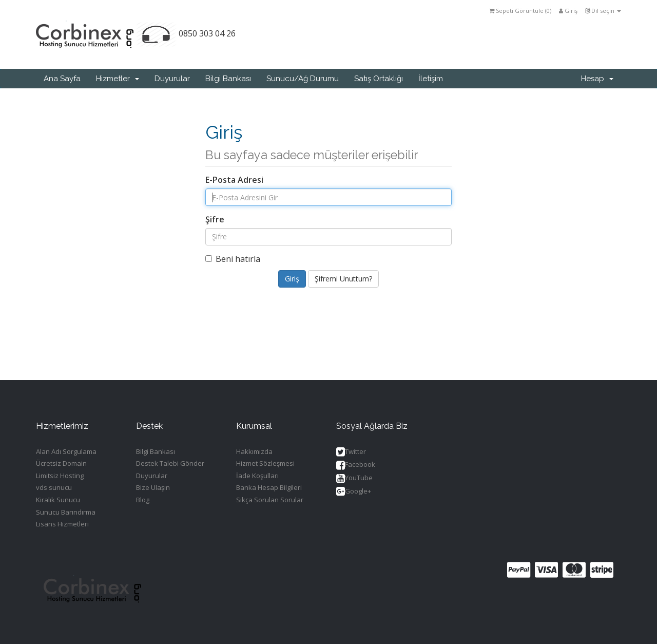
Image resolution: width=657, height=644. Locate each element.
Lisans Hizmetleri (62, 524)
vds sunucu (54, 487)
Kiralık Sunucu (58, 500)
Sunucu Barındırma (66, 512)
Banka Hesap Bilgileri (269, 487)
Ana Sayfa (62, 79)
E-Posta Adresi (234, 180)
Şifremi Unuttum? (343, 279)
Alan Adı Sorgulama (66, 451)
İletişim (431, 79)
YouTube (354, 478)
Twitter (351, 452)
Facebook (356, 465)
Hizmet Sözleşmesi (265, 463)
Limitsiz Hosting (60, 476)
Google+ (354, 492)
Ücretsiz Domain (61, 463)
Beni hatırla (233, 259)
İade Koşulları (257, 476)
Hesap (597, 79)
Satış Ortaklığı (379, 79)
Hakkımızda (254, 451)
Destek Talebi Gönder (170, 463)
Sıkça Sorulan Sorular (270, 500)
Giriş (568, 11)
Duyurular (172, 79)
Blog (143, 500)
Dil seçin (603, 11)
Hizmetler (118, 79)
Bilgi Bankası (228, 79)
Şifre (215, 219)
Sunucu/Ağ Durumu (303, 79)
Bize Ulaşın (153, 487)
